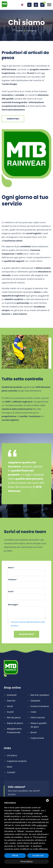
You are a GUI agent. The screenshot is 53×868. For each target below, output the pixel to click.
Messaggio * (13, 605)
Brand (34, 732)
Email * (11, 591)
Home (19, 31)
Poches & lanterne (40, 706)
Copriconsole (37, 738)
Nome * (11, 568)
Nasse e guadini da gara (39, 725)
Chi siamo (12, 756)
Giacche (11, 701)
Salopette (35, 701)
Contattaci (13, 119)
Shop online (12, 688)
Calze (33, 712)
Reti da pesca (14, 718)
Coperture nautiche (17, 761)
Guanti (10, 712)
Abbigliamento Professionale (14, 731)
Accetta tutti (38, 855)
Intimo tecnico (38, 718)
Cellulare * (13, 580)
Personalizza (27, 861)
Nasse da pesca (15, 723)
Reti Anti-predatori (40, 695)
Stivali (10, 706)
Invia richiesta (26, 634)
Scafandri (12, 695)
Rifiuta (15, 855)
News (10, 767)
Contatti (11, 772)
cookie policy (42, 825)
